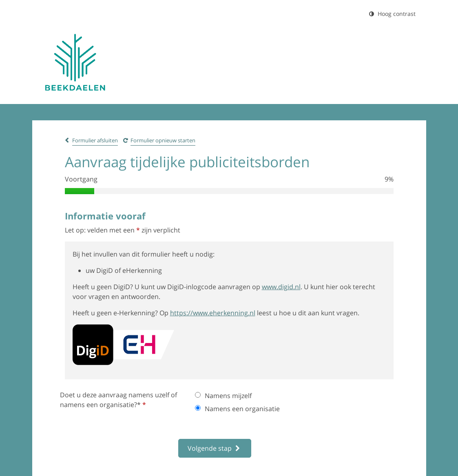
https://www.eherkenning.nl (213, 313)
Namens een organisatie (237, 409)
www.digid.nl (281, 287)
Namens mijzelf (223, 396)
